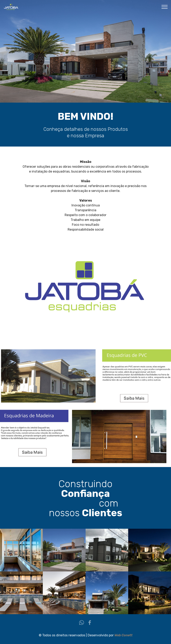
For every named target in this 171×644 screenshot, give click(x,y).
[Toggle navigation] (165, 7)
